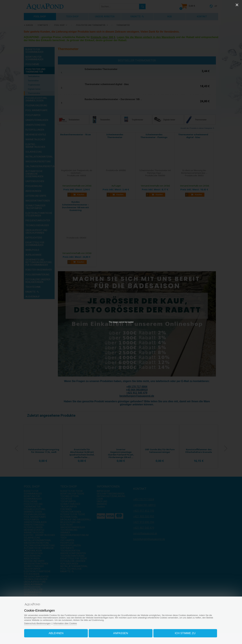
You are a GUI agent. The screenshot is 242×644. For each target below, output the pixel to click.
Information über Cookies (65, 623)
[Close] (237, 5)
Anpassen (121, 633)
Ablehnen (56, 633)
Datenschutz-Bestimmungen (37, 623)
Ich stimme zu (185, 633)
